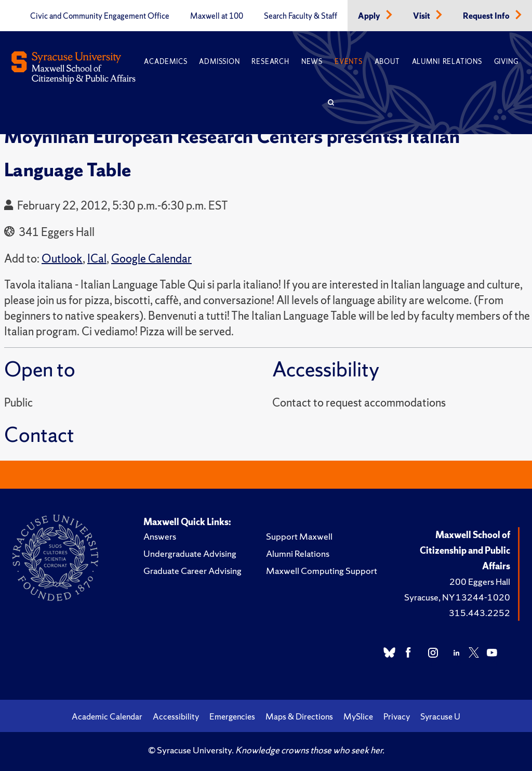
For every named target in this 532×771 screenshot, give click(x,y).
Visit (422, 16)
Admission (219, 62)
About (387, 62)
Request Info (487, 16)
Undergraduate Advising (190, 553)
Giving (506, 62)
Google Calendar (151, 259)
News (312, 62)
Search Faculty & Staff (301, 16)
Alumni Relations (447, 62)
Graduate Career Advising (192, 571)
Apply (370, 16)
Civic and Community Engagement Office (100, 16)
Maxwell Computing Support (322, 571)
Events (349, 62)
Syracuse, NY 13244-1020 (457, 597)
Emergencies (232, 716)
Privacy (397, 716)
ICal (97, 259)
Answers (160, 536)
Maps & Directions (299, 716)
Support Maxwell (299, 536)
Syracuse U (440, 716)
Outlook (62, 259)
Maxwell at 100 (217, 16)
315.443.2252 (480, 613)
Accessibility (176, 716)
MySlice (358, 716)
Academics (165, 62)
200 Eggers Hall (480, 581)
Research (270, 62)
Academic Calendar (107, 716)
